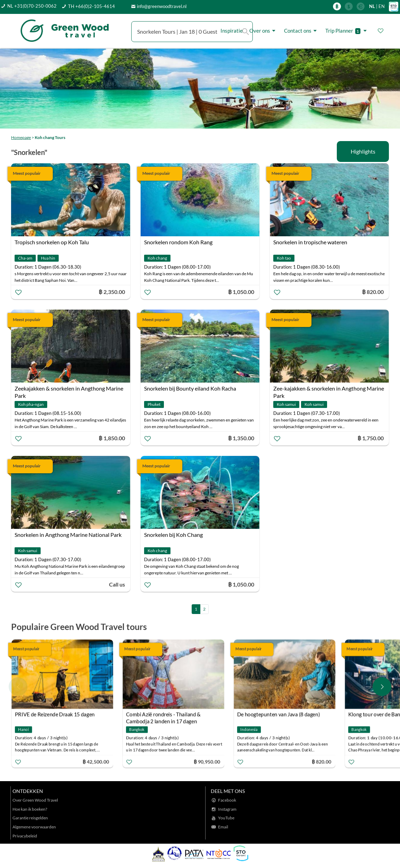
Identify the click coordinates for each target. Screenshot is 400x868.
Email (223, 827)
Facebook (227, 800)
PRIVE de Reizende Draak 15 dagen (55, 714)
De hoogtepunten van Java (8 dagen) (278, 714)
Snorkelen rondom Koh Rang (178, 242)
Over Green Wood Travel (35, 800)
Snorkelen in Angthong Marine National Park (68, 535)
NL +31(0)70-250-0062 (32, 6)
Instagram (227, 809)
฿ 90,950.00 (207, 761)
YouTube (226, 818)
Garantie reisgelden (30, 818)
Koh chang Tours (50, 137)
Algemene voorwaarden (34, 827)
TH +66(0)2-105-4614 (91, 6)
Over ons (263, 31)
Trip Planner (347, 31)
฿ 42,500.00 (96, 761)
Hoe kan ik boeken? (30, 809)
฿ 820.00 (321, 761)
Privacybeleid (25, 836)
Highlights (363, 151)
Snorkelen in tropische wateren (310, 242)
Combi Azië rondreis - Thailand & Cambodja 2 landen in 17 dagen (163, 715)
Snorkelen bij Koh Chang (173, 535)
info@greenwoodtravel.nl (162, 6)
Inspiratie (232, 31)
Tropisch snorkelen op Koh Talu (52, 242)
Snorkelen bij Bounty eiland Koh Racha (190, 388)
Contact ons (301, 31)
